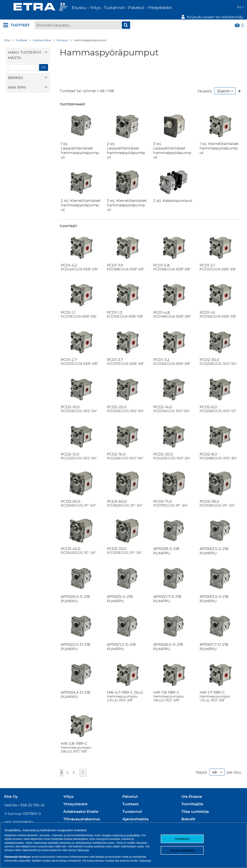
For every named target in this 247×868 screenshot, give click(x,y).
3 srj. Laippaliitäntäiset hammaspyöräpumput (172, 145)
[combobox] (83, 20)
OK (44, 62)
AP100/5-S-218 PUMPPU (120, 594)
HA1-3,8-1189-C (81, 742)
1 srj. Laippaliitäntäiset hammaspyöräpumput (80, 145)
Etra (7, 35)
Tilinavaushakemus (82, 814)
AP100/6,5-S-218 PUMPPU (75, 594)
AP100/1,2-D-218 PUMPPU (121, 642)
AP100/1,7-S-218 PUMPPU (167, 594)
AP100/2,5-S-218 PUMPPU (214, 546)
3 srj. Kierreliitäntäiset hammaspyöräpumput (127, 200)
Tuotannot (104, 8)
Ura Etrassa (192, 792)
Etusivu (69, 8)
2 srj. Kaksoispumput (173, 196)
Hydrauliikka (42, 35)
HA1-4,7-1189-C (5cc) (127, 691)
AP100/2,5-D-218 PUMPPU (75, 642)
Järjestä (205, 86)
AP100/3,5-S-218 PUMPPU (214, 594)
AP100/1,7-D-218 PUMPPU (214, 642)
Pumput (62, 35)
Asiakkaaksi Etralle (81, 807)
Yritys (85, 8)
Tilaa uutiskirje (195, 807)
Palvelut (126, 8)
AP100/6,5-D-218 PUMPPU (168, 642)
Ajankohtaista (135, 814)
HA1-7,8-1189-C (174, 691)
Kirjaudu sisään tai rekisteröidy (215, 8)
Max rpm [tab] (17, 83)
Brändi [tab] (15, 73)
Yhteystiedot (149, 8)
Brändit (188, 814)
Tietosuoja (83, 850)
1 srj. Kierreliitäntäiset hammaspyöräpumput (219, 143)
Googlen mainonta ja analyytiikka (121, 835)
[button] (171, 8)
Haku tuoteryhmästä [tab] (24, 50)
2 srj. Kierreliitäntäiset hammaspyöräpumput (81, 200)
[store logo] (30, 7)
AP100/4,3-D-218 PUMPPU (75, 690)
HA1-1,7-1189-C (220, 691)
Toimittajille (192, 799)
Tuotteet (21, 35)
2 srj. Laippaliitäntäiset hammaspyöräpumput (126, 145)
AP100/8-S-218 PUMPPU (166, 546)
